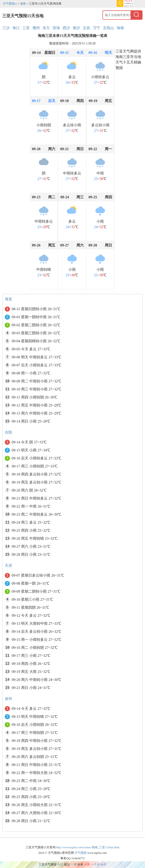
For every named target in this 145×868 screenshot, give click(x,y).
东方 (46, 28)
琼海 (56, 28)
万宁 (97, 28)
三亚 (26, 28)
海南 (23, 4)
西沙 (66, 28)
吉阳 (8, 432)
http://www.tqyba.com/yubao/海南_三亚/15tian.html (88, 847)
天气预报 (81, 853)
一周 (74, 864)
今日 (60, 864)
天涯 (8, 565)
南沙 (76, 28)
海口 (16, 28)
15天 (87, 864)
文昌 (86, 28)
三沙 (6, 28)
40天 (103, 864)
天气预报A (10, 4)
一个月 (95, 864)
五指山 (108, 28)
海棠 (8, 299)
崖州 (8, 699)
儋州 (36, 28)
